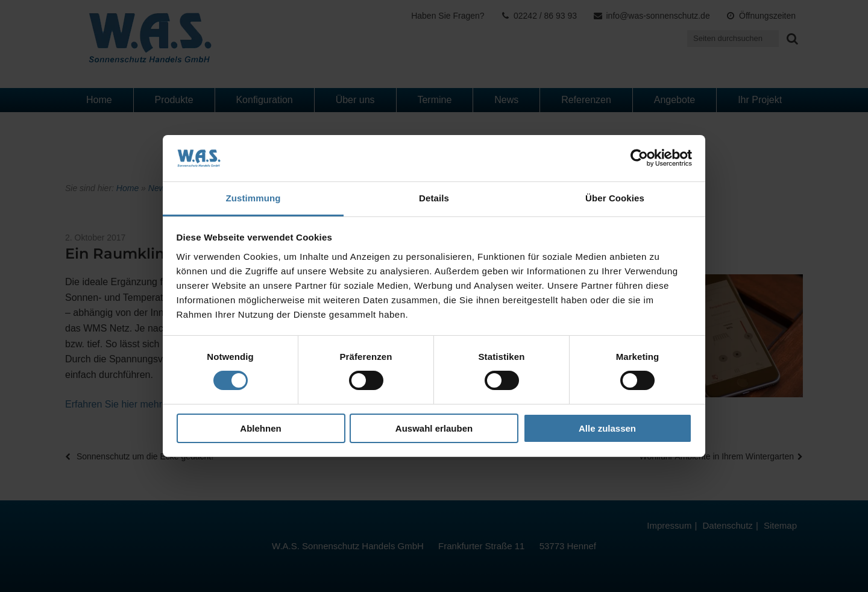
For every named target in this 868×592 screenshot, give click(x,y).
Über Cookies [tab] (615, 198)
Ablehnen (260, 428)
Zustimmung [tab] (253, 198)
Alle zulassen (607, 428)
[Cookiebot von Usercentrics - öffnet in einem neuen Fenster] (639, 158)
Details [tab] (434, 198)
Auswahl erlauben (434, 428)
